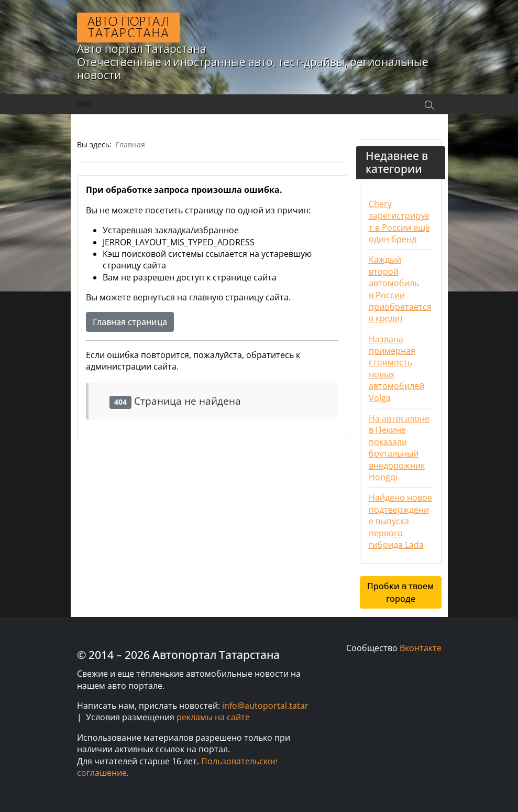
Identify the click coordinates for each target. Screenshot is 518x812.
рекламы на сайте (213, 717)
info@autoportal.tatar (265, 706)
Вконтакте (421, 648)
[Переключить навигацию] (84, 104)
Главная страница (130, 322)
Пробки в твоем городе (400, 592)
